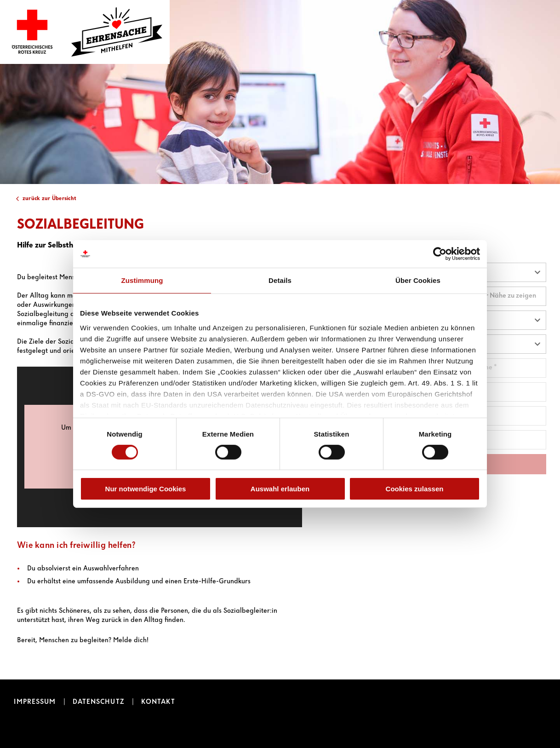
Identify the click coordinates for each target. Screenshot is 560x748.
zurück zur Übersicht (49, 199)
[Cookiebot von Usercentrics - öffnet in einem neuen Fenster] (440, 254)
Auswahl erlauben (280, 489)
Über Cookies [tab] (418, 280)
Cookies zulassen (415, 489)
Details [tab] (280, 280)
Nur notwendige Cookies (146, 489)
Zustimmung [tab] (142, 280)
